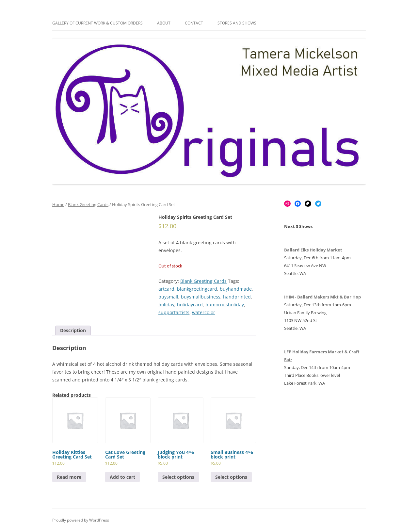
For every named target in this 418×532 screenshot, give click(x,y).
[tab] (73, 330)
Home (58, 204)
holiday (166, 305)
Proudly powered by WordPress (81, 520)
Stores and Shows (237, 23)
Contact (194, 23)
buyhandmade (236, 289)
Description (73, 330)
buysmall (168, 297)
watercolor (204, 312)
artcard (166, 289)
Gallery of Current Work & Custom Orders (97, 23)
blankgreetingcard (197, 289)
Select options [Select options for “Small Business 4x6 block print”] (231, 477)
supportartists (174, 312)
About (164, 23)
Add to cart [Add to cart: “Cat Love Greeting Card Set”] (122, 477)
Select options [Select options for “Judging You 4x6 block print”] (178, 477)
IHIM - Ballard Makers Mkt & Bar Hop (322, 297)
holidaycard (190, 305)
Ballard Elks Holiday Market (313, 250)
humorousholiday (225, 305)
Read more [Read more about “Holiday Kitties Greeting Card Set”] (69, 477)
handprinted (237, 297)
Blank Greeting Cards (88, 204)
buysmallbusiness (201, 297)
